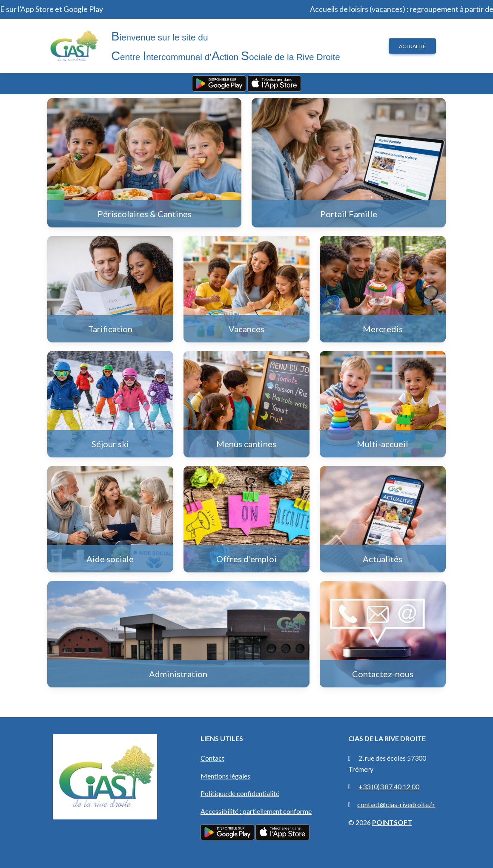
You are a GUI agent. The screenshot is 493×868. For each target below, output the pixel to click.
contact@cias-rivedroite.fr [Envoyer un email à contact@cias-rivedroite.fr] (396, 804)
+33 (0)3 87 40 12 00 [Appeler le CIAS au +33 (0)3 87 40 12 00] (389, 786)
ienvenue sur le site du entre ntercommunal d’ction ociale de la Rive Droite (226, 46)
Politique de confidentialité (240, 793)
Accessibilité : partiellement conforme (256, 811)
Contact (212, 758)
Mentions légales (225, 776)
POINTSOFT (392, 822)
